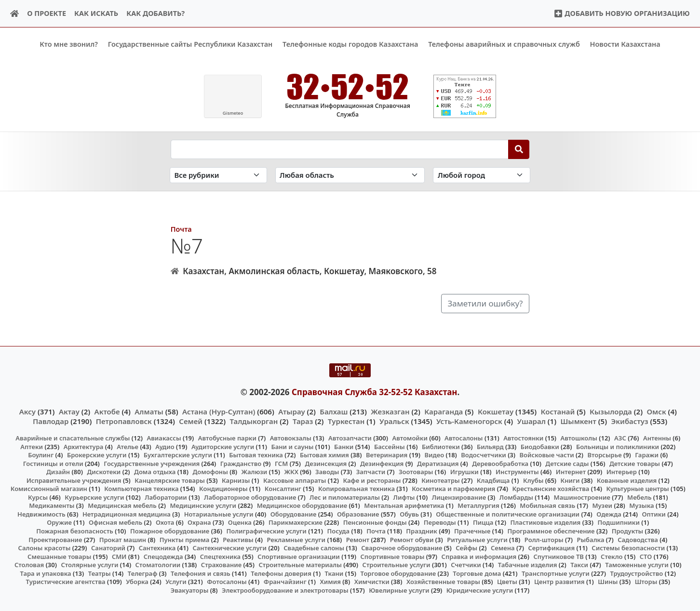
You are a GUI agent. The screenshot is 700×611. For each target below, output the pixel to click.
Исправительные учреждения (74, 480)
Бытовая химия (324, 455)
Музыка (641, 505)
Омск (657, 411)
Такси (579, 565)
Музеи (602, 505)
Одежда (609, 514)
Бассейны (390, 446)
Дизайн (58, 472)
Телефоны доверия (281, 573)
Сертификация (551, 548)
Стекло (612, 556)
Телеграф (143, 573)
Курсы (38, 497)
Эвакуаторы (190, 590)
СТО (646, 556)
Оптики (654, 514)
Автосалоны (464, 438)
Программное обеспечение (551, 531)
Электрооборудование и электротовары (285, 590)
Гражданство (241, 463)
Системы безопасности (628, 548)
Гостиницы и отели (53, 463)
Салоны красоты (45, 548)
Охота (165, 522)
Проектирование (55, 539)
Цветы (507, 582)
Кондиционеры (223, 489)
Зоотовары (416, 472)
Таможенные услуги (637, 565)
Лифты (404, 497)
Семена (503, 548)
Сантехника (157, 548)
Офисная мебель (115, 522)
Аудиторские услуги (223, 446)
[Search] (519, 149)
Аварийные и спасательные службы (73, 438)
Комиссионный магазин (49, 489)
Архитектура (84, 446)
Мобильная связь (547, 505)
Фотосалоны (227, 582)
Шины (608, 582)
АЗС (620, 438)
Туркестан (346, 421)
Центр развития (559, 582)
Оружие (59, 522)
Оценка (240, 522)
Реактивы (238, 539)
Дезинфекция (382, 463)
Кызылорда (611, 411)
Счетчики (466, 565)
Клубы (533, 480)
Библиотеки (441, 446)
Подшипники (619, 522)
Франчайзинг (285, 582)
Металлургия (478, 505)
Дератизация (438, 463)
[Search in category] (218, 175)
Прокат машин (123, 539)
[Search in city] (482, 175)
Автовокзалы (291, 438)
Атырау (291, 411)
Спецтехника (220, 556)
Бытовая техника (256, 455)
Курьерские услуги (94, 497)
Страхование (221, 565)
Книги (570, 480)
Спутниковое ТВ (558, 556)
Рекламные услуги (296, 539)
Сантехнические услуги (229, 548)
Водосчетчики (483, 455)
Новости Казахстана (625, 44)
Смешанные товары (59, 556)
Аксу (27, 411)
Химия (330, 582)
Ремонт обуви (412, 539)
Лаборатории (166, 497)
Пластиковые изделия (545, 522)
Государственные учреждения (152, 463)
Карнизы (236, 480)
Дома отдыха (155, 472)
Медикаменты (52, 505)
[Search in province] (350, 175)
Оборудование (294, 514)
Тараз (303, 421)
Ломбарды (516, 497)
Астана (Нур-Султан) (219, 411)
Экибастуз (630, 421)
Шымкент (579, 421)
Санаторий (108, 548)
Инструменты (517, 472)
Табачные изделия (528, 565)
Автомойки (410, 438)
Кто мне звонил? (69, 44)
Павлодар (51, 421)
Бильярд (490, 446)
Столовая (29, 565)
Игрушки (464, 472)
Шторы (646, 582)
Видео (435, 455)
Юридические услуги (480, 590)
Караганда (444, 411)
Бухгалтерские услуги (178, 455)
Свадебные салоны (314, 548)
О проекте (47, 13)
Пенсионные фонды (375, 522)
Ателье (128, 446)
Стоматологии (158, 565)
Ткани (334, 573)
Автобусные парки (227, 438)
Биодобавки (540, 446)
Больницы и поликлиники (618, 446)
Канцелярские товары (170, 480)
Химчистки (372, 582)
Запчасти (371, 472)
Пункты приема (185, 539)
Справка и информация (479, 556)
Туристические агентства (66, 582)
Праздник (422, 531)
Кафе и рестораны (372, 480)
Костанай (558, 411)
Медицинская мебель (122, 505)
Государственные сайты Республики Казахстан (190, 44)
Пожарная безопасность (75, 531)
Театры (100, 573)
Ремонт (358, 539)
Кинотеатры (441, 480)
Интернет (571, 472)
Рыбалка (590, 539)
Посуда (338, 531)
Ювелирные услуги (399, 590)
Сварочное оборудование (402, 548)
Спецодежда (163, 556)
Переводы (440, 522)
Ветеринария (387, 455)
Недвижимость (41, 514)
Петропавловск (124, 421)
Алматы (149, 411)
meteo (233, 113)
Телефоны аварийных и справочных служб (504, 44)
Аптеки (32, 446)
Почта (181, 229)
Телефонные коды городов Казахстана (350, 44)
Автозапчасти (350, 438)
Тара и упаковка (46, 573)
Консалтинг (283, 489)
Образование (358, 514)
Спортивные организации (299, 556)
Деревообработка (500, 463)
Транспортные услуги (556, 573)
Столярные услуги (89, 565)
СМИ (119, 556)
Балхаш (334, 411)
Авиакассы (164, 438)
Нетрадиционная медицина (127, 514)
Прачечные (472, 531)
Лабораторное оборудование (250, 497)
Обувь (409, 514)
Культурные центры (638, 489)
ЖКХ (291, 472)
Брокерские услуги (97, 455)
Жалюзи (255, 472)
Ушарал (532, 421)
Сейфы (466, 548)
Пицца (483, 522)
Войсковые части (547, 455)
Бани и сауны (292, 446)
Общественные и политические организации (508, 514)
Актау (69, 411)
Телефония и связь (201, 573)
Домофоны (210, 472)
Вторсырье (604, 455)
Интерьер (622, 472)
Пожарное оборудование (170, 531)
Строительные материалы (300, 565)
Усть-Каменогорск (469, 421)
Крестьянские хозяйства (551, 489)
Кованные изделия (627, 480)
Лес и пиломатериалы (345, 497)
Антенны (657, 438)
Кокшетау (496, 411)
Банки (344, 446)
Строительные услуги (397, 565)
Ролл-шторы (544, 539)
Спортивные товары (393, 556)
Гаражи (647, 455)
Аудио (165, 446)
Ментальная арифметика (404, 505)
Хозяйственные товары (443, 582)
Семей (191, 421)
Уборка (137, 582)
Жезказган (390, 411)
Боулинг (41, 455)
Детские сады (567, 463)
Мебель (639, 497)
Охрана (199, 522)
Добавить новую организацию (622, 13)
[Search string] (340, 149)
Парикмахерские (296, 522)
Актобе (107, 411)
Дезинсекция (326, 463)
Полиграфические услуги (266, 531)
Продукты (628, 531)
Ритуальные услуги (477, 539)
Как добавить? (155, 13)
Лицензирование (459, 497)
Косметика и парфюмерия (453, 489)
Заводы (327, 472)
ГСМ (281, 463)
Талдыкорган (254, 421)
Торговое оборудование (398, 573)
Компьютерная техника (141, 489)
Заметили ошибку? (485, 303)
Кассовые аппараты (295, 480)
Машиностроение (582, 497)
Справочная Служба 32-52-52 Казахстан (375, 392)
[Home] (15, 14)
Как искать (96, 13)
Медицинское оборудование (302, 505)
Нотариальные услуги (219, 514)
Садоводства (638, 539)
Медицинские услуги (203, 505)
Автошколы (579, 438)
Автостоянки (523, 438)
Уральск (394, 421)
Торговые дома (477, 573)
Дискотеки (104, 472)
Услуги (176, 582)
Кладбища (493, 480)
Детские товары (635, 463)
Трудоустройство (636, 573)
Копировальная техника (357, 489)
